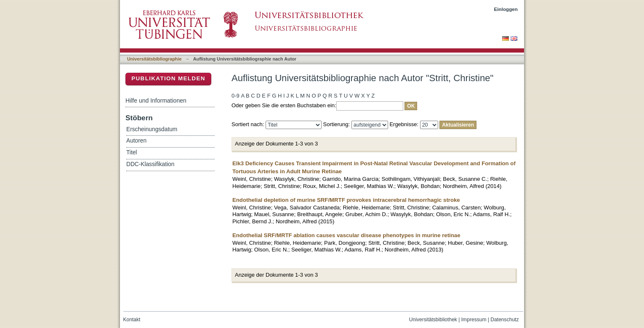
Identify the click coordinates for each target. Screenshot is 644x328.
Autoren (136, 141)
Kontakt (132, 320)
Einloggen (506, 9)
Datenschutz (504, 320)
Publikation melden (168, 78)
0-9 (236, 96)
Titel (132, 152)
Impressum (474, 320)
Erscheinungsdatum (152, 129)
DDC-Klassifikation (150, 164)
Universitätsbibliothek (433, 320)
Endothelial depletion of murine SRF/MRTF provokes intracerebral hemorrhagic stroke (346, 200)
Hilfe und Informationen (156, 101)
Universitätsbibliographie (154, 59)
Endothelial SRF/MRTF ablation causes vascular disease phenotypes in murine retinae (346, 235)
